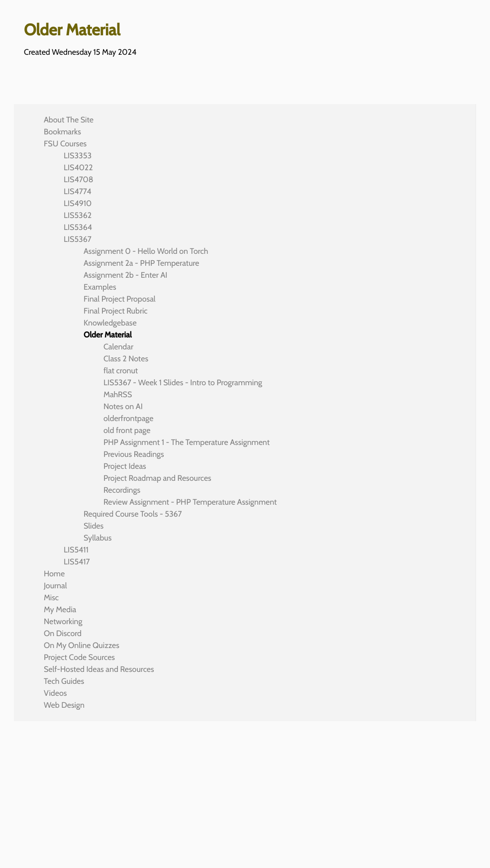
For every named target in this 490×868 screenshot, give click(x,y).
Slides (94, 526)
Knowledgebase (110, 323)
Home (54, 574)
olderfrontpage (129, 418)
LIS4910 (78, 203)
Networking (63, 621)
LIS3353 (78, 156)
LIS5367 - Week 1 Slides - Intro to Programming (183, 382)
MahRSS (118, 394)
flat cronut (121, 371)
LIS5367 (78, 239)
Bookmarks (62, 132)
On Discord (63, 633)
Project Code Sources (79, 657)
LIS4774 (77, 191)
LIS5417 (77, 562)
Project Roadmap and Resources (157, 478)
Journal (55, 586)
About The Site (69, 120)
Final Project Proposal (120, 299)
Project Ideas (125, 466)
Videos (55, 693)
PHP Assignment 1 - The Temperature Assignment (187, 442)
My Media (60, 609)
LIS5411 (76, 550)
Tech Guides (64, 681)
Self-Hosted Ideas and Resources (99, 669)
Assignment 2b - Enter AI (125, 275)
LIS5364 (78, 227)
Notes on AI (123, 406)
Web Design (64, 705)
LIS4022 (78, 167)
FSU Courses (65, 144)
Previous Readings (134, 454)
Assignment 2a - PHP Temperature (142, 263)
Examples (100, 287)
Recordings (122, 490)
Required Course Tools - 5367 (133, 514)
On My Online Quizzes (82, 645)
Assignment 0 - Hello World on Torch (146, 251)
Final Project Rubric (116, 311)
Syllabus (98, 538)
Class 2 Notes (126, 359)
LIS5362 (78, 215)
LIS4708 (78, 179)
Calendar (118, 347)
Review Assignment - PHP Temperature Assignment (190, 502)
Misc (51, 597)
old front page (127, 430)
